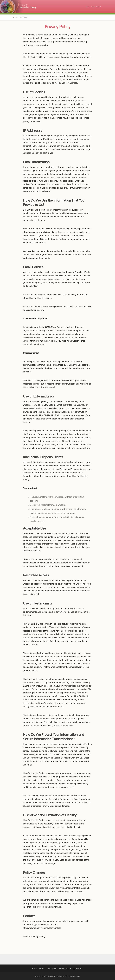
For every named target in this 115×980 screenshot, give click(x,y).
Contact (98, 7)
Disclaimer (52, 968)
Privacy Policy (58, 27)
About (93, 7)
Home (88, 7)
